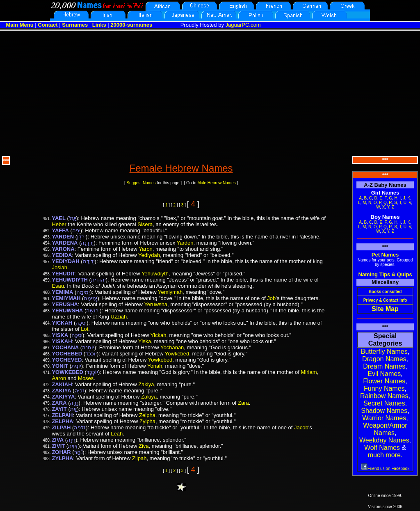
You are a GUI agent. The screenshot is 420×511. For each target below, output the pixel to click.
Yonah (155, 366)
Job (271, 298)
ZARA (59, 403)
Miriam (309, 372)
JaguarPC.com (243, 25)
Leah (117, 434)
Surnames (75, 25)
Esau (58, 286)
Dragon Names (384, 359)
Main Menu (19, 25)
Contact (48, 25)
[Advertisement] (210, 92)
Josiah (59, 267)
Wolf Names (382, 448)
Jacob (301, 427)
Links (99, 25)
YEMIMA (62, 292)
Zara (243, 403)
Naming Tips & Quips (385, 274)
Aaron (59, 378)
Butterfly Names (384, 352)
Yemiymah (170, 292)
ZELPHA (62, 421)
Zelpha (147, 415)
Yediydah (149, 255)
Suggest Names (141, 183)
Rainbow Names (384, 396)
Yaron (146, 249)
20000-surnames (131, 25)
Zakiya (146, 384)
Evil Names (384, 374)
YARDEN (63, 237)
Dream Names (384, 366)
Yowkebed (177, 354)
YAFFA (60, 230)
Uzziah (119, 317)
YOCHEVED (67, 360)
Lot (84, 329)
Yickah (159, 335)
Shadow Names (384, 411)
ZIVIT (58, 446)
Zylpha (147, 421)
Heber (59, 224)
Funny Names (384, 388)
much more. (385, 455)
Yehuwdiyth (155, 274)
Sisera (145, 224)
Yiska (145, 341)
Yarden (185, 243)
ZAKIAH (62, 384)
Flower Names (384, 381)
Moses (86, 378)
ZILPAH (61, 427)
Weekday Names (384, 440)
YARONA (63, 249)
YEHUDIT (63, 274)
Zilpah (139, 458)
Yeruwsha (156, 304)
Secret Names (384, 403)
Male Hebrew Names (216, 183)
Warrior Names (384, 418)
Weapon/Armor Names (385, 429)
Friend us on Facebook (385, 469)
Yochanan (172, 347)
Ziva (144, 446)
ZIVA (58, 440)
